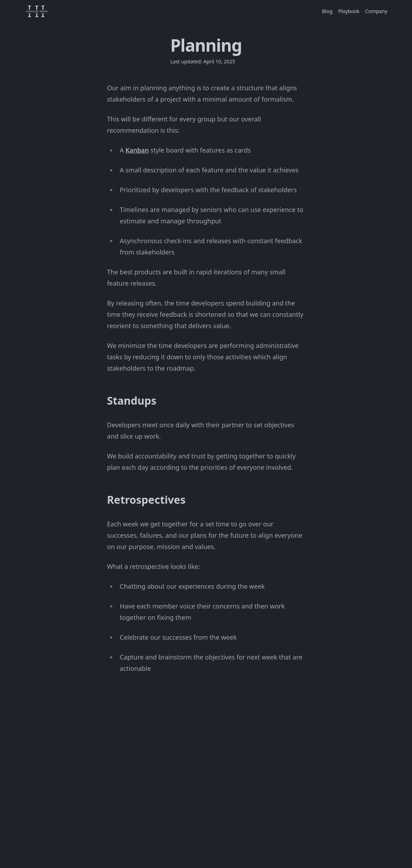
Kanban (137, 150)
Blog (327, 11)
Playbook (349, 11)
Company (376, 11)
